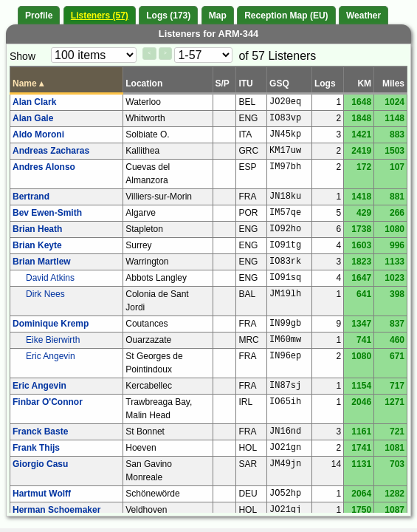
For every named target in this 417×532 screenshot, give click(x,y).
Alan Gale (33, 118)
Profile (39, 16)
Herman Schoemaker (56, 510)
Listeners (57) (100, 16)
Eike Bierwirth (53, 340)
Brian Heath (37, 229)
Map (218, 16)
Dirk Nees (45, 294)
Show (23, 56)
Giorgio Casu (40, 464)
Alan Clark (34, 102)
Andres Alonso (44, 167)
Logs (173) (168, 16)
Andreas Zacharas (51, 151)
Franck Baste (40, 432)
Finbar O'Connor (48, 402)
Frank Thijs (36, 448)
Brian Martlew (42, 262)
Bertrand (31, 197)
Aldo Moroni (38, 134)
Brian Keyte (37, 245)
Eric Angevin (51, 356)
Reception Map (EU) (286, 16)
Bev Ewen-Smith (47, 213)
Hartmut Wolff (42, 494)
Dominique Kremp (51, 324)
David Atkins (50, 278)
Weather (363, 16)
